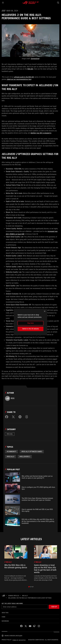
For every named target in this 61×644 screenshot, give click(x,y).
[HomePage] (3, 596)
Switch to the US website (31, 329)
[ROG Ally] (25, 596)
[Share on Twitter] (13, 417)
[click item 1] (31, 587)
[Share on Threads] (27, 417)
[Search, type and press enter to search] (58, 3)
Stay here (31, 323)
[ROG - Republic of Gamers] (30, 3)
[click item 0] (29, 587)
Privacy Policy (7, 640)
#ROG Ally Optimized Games (32, 452)
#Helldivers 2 (25, 457)
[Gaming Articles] (14, 596)
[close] (45, 311)
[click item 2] (33, 587)
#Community (12, 452)
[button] (3, 3)
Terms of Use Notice (19, 640)
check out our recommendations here (19, 79)
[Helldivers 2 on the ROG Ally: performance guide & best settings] (30, 598)
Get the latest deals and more (12, 603)
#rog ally (11, 457)
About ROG (5, 613)
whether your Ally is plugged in (41, 133)
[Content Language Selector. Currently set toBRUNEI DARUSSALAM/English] (12, 636)
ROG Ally (30, 69)
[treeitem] (16, 563)
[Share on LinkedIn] (20, 417)
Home (3, 617)
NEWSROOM (5, 621)
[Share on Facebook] (7, 417)
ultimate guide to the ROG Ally (24, 77)
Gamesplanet (35, 59)
